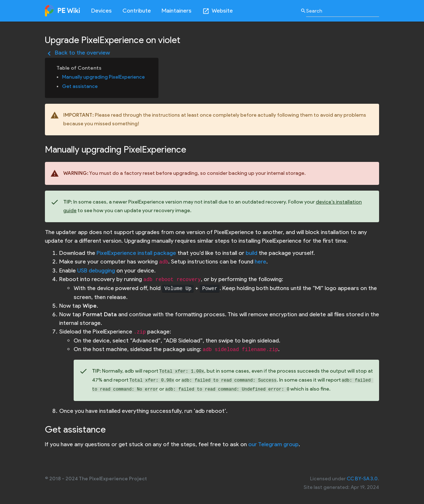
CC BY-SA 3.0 (362, 479)
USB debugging (96, 270)
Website (218, 11)
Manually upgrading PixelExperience (103, 77)
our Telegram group (273, 444)
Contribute (137, 11)
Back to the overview (77, 53)
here (261, 262)
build (252, 253)
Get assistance (80, 86)
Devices (102, 11)
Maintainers (177, 11)
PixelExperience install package (136, 253)
